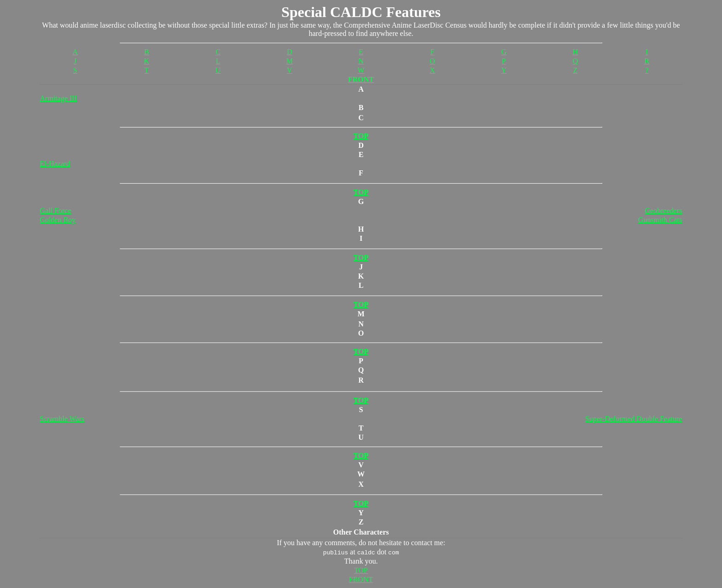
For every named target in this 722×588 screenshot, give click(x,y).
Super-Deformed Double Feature (634, 419)
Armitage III (58, 98)
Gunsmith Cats (660, 220)
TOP (361, 570)
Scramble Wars (62, 419)
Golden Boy (58, 220)
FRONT (361, 79)
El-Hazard (55, 164)
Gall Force (56, 211)
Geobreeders (664, 211)
